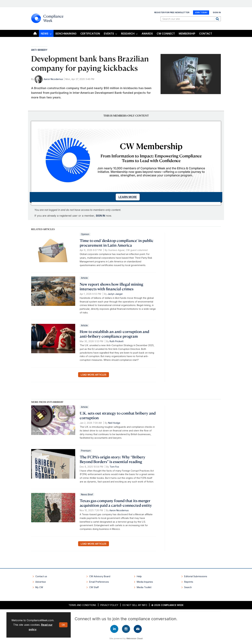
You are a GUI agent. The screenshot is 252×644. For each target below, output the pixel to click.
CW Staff (94, 587)
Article (84, 278)
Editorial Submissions (196, 576)
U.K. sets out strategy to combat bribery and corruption (118, 415)
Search (218, 19)
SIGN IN (100, 216)
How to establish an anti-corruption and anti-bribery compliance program (114, 334)
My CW (39, 587)
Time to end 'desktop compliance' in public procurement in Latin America (117, 243)
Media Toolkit (144, 587)
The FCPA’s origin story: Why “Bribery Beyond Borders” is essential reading (113, 459)
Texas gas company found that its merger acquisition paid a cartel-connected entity (116, 503)
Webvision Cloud (134, 638)
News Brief (87, 494)
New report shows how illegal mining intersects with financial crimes (111, 287)
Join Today (201, 12)
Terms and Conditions (82, 605)
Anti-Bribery (39, 50)
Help (139, 576)
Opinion (85, 234)
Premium (86, 451)
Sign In (217, 12)
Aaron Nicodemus (53, 79)
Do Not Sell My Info (135, 605)
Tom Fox (114, 467)
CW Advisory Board (100, 576)
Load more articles (94, 375)
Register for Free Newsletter (172, 12)
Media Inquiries (145, 582)
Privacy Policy (109, 605)
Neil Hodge (114, 423)
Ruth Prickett (117, 341)
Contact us (41, 576)
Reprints (189, 582)
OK (63, 625)
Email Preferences (99, 582)
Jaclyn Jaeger (115, 294)
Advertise (41, 582)
